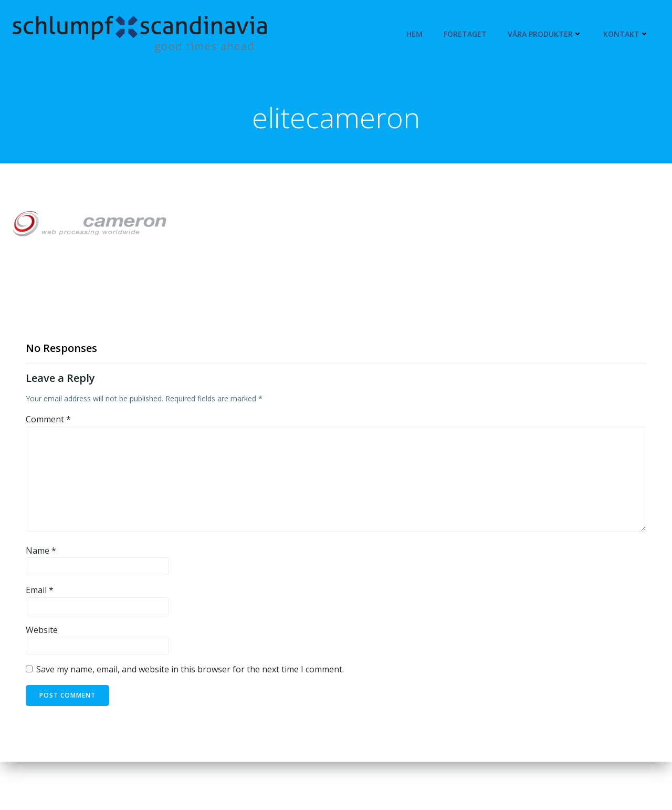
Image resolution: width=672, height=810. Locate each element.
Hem (414, 34)
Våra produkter (545, 34)
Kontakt (626, 34)
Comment (48, 419)
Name (41, 551)
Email (40, 590)
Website (42, 630)
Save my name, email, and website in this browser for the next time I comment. (190, 669)
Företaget (465, 34)
